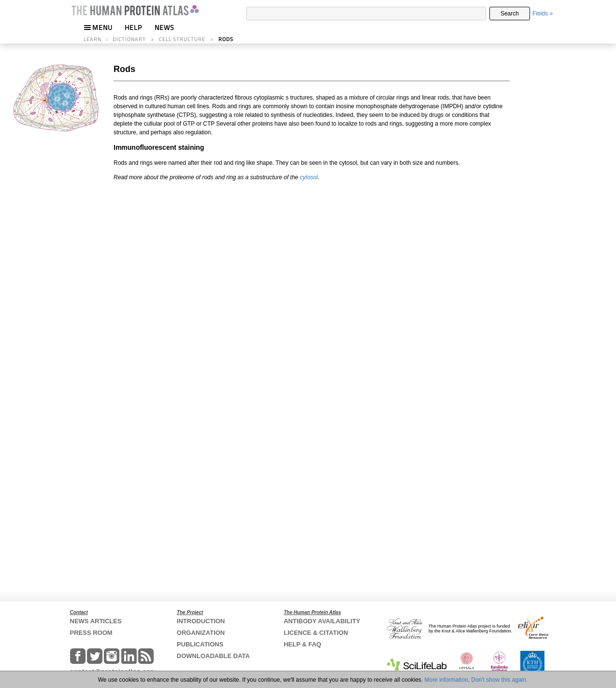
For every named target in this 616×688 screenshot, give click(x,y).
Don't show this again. (499, 680)
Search (510, 14)
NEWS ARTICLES (96, 621)
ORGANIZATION (201, 633)
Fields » (543, 14)
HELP (133, 27)
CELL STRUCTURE (182, 39)
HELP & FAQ (302, 644)
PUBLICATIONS (200, 644)
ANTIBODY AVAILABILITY (322, 621)
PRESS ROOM (91, 633)
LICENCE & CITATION (316, 633)
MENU (98, 27)
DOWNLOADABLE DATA (213, 656)
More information (446, 680)
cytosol (309, 177)
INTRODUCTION (201, 621)
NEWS (165, 27)
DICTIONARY (129, 39)
